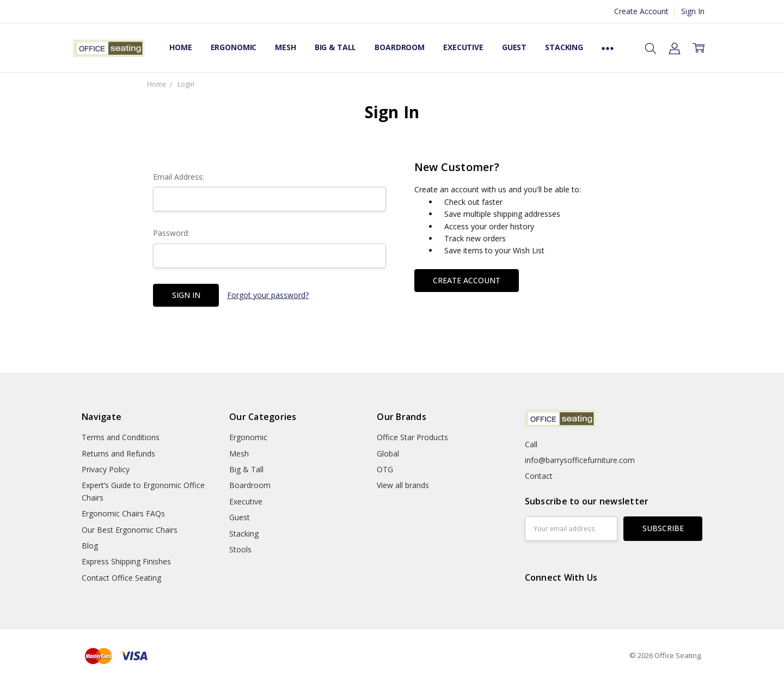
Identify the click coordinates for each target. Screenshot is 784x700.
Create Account (641, 11)
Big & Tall (336, 47)
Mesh (285, 47)
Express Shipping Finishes (126, 561)
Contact (539, 476)
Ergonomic (234, 47)
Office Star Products (412, 437)
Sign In (693, 11)
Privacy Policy (106, 469)
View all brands (403, 485)
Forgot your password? (268, 295)
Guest (514, 47)
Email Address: (179, 177)
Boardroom (400, 47)
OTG (385, 469)
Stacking (564, 47)
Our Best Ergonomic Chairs (130, 530)
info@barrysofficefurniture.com (580, 460)
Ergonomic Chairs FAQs (123, 513)
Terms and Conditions (121, 437)
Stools (240, 549)
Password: (171, 233)
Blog (90, 546)
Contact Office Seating (121, 578)
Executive (463, 47)
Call (531, 444)
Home (180, 47)
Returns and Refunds (118, 454)
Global (388, 454)
